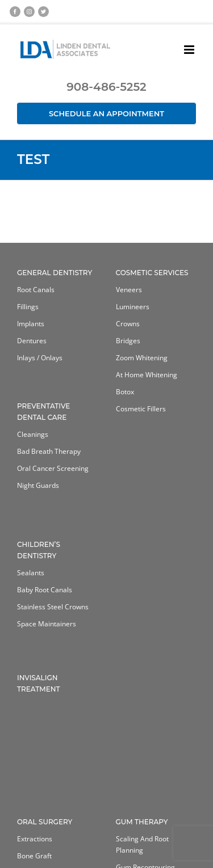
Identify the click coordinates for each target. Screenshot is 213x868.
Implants (31, 324)
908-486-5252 (106, 87)
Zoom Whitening (142, 358)
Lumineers (133, 307)
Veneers (129, 290)
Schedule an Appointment (106, 113)
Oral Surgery (45, 822)
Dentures (32, 341)
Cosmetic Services (152, 273)
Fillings (28, 307)
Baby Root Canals (45, 590)
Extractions (35, 839)
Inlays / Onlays (40, 358)
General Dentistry (55, 273)
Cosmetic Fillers (141, 409)
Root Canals (36, 290)
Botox (125, 392)
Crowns (128, 324)
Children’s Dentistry (39, 550)
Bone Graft (34, 856)
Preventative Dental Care (43, 412)
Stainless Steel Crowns (53, 607)
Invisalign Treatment (39, 683)
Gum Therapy (142, 822)
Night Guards (38, 485)
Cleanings (33, 434)
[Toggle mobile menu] (190, 50)
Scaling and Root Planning (142, 844)
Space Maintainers (47, 624)
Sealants (31, 573)
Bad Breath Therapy (49, 451)
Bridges (128, 341)
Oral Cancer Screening (53, 468)
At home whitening (147, 375)
